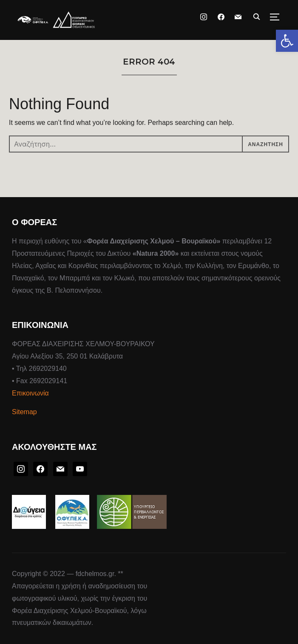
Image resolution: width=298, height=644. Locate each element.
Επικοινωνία (30, 393)
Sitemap (24, 412)
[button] (287, 41)
